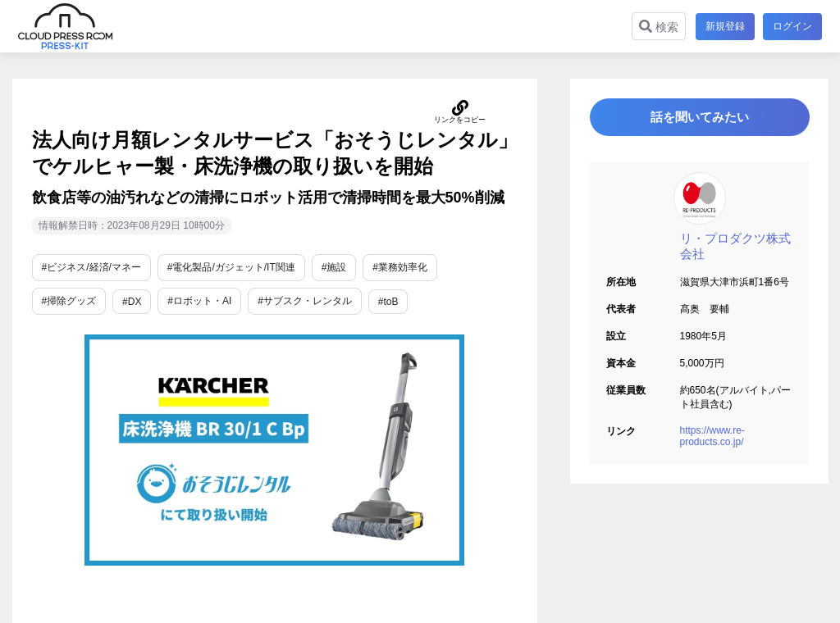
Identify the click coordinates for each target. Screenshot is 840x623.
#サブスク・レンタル (305, 301)
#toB (388, 302)
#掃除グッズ (69, 301)
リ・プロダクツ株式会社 (735, 252)
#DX (132, 302)
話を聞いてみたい (699, 120)
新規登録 (724, 26)
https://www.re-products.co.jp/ (712, 442)
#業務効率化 (400, 267)
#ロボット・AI (199, 301)
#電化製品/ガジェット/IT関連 (231, 267)
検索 (657, 27)
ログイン (792, 26)
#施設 (334, 267)
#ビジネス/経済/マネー (91, 267)
